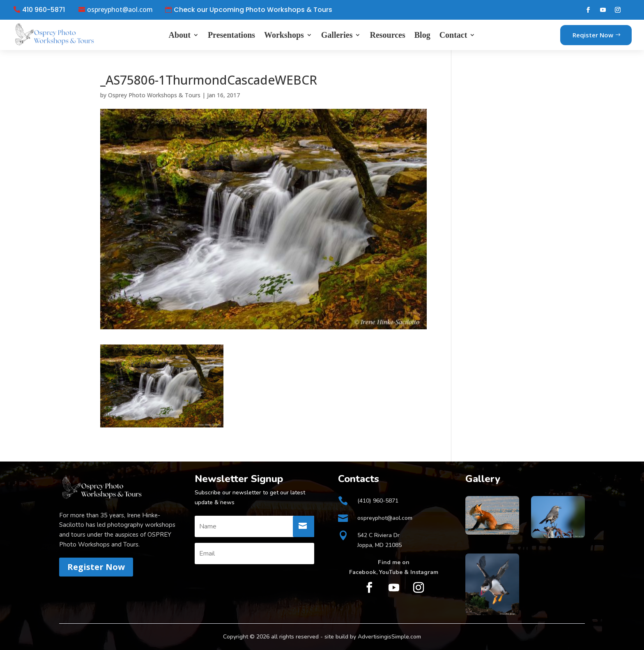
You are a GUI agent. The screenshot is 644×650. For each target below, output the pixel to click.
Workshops (284, 35)
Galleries (337, 35)
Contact (453, 35)
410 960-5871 (44, 10)
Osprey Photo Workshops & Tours (154, 95)
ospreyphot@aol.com (120, 10)
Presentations (231, 35)
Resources (387, 35)
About (180, 35)
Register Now (96, 567)
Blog (422, 35)
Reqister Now (593, 35)
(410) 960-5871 (378, 501)
